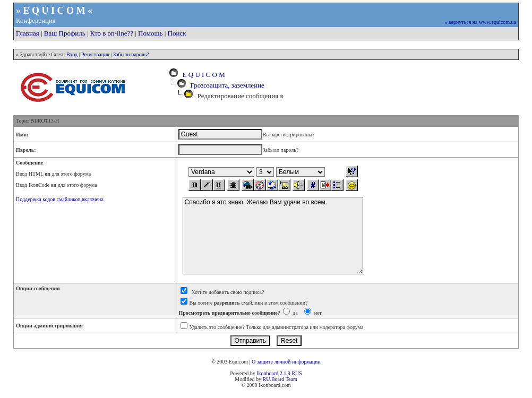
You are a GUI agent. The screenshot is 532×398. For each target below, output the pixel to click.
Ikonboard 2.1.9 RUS (279, 373)
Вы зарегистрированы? (288, 135)
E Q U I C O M (202, 75)
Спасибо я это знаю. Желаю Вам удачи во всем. (273, 236)
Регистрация (95, 54)
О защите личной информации (286, 362)
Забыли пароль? (131, 54)
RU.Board (273, 379)
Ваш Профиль (65, 33)
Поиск (177, 33)
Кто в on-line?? (112, 33)
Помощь (150, 33)
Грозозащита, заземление (228, 85)
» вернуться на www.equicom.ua (480, 22)
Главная (28, 33)
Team (291, 379)
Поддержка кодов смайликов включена (60, 199)
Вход (72, 54)
